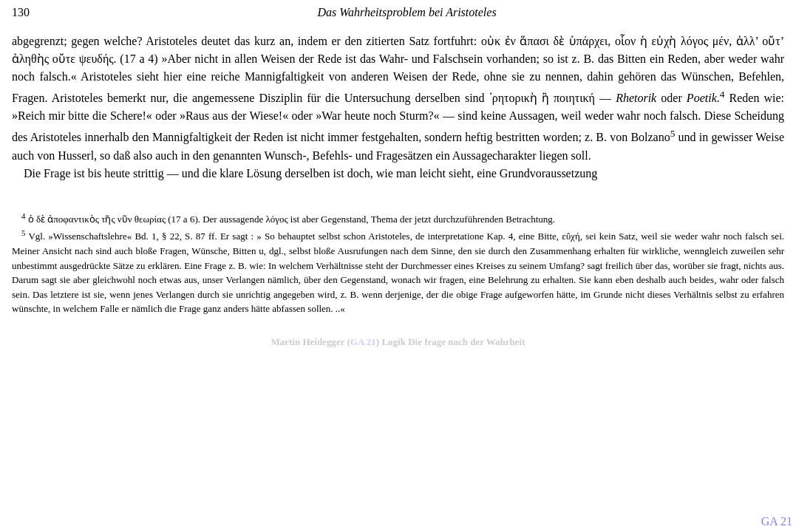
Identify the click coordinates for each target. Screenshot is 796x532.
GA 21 (363, 342)
